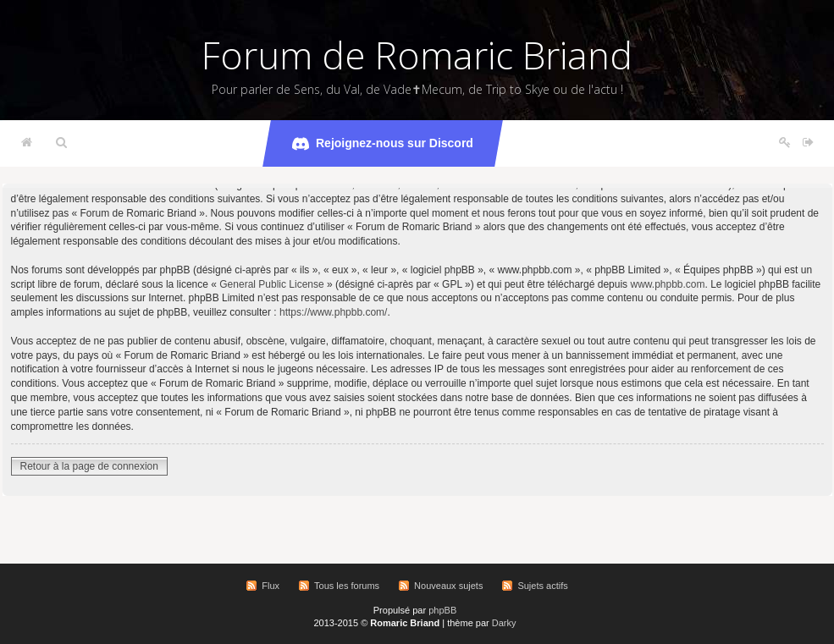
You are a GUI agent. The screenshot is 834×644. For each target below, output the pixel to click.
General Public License (271, 284)
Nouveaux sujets (448, 586)
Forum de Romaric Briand (417, 55)
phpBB (442, 610)
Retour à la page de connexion (89, 466)
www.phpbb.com (667, 284)
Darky (504, 623)
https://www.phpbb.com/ (333, 312)
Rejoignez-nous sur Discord (383, 144)
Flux (271, 586)
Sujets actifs (542, 586)
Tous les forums (347, 586)
